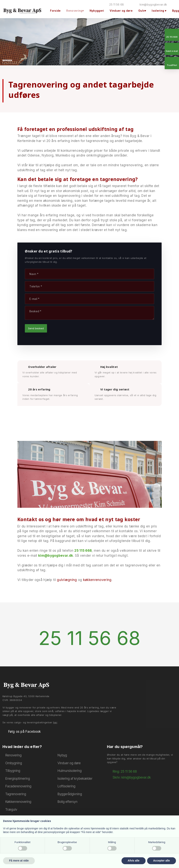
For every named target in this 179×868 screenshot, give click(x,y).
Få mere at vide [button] (19, 861)
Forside (55, 11)
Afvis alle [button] (133, 861)
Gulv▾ (142, 11)
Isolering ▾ (159, 11)
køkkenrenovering (97, 580)
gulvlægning (67, 580)
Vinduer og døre (121, 11)
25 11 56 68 (89, 638)
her (55, 722)
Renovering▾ (75, 11)
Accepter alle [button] (162, 861)
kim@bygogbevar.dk (56, 556)
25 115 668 (83, 551)
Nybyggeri (97, 11)
